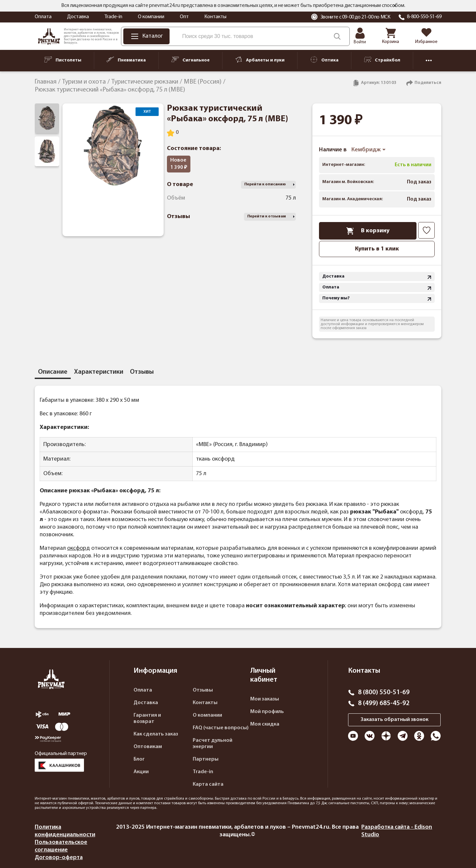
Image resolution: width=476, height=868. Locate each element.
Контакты (215, 17)
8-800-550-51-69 (424, 17)
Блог (139, 759)
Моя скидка (265, 724)
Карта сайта (208, 784)
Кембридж (369, 150)
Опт (184, 17)
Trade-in (113, 17)
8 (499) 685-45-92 (384, 703)
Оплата (43, 17)
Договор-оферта (59, 858)
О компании (151, 17)
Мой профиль (267, 712)
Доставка (78, 17)
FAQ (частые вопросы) (221, 728)
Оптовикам (148, 747)
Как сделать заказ (156, 734)
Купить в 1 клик (377, 249)
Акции (141, 772)
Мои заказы (265, 699)
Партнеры (206, 759)
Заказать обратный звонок (395, 720)
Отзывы (203, 690)
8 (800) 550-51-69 (384, 693)
